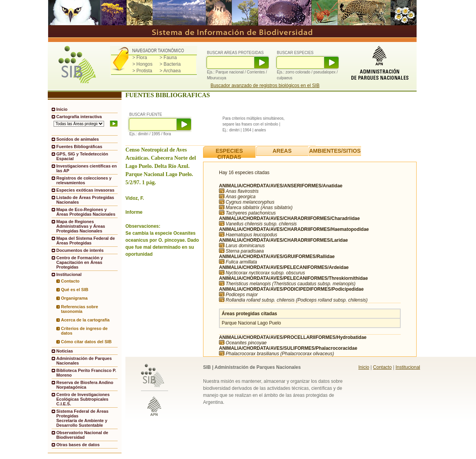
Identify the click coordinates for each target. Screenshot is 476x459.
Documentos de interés (80, 250)
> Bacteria (170, 64)
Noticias (65, 351)
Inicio (62, 109)
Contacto (70, 281)
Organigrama (74, 298)
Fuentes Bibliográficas (79, 147)
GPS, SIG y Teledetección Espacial (82, 156)
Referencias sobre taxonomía (80, 309)
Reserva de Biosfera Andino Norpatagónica (85, 385)
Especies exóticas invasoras (85, 190)
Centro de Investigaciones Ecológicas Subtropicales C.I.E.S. (83, 399)
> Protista (142, 71)
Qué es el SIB (75, 290)
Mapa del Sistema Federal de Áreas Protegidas (86, 241)
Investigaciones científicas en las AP (87, 168)
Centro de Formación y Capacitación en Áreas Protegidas (80, 262)
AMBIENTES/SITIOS (335, 151)
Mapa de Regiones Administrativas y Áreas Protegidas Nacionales (81, 226)
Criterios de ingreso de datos (84, 331)
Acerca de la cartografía (85, 320)
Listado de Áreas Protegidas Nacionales (85, 200)
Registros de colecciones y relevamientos (84, 180)
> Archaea (170, 71)
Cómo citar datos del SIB (86, 342)
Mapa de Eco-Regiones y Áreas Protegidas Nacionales (86, 212)
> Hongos (142, 64)
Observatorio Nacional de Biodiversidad (82, 435)
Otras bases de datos (78, 445)
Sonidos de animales (78, 139)
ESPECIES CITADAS (229, 154)
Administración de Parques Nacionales (84, 361)
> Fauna (168, 58)
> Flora (140, 58)
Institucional (408, 367)
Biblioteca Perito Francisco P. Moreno (86, 373)
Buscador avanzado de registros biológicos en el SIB (265, 86)
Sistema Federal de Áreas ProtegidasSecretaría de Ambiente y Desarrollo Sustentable (82, 418)
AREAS (282, 151)
